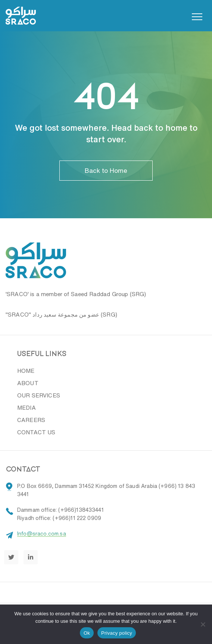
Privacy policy (117, 633)
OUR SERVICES (39, 395)
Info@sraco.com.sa (42, 534)
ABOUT (28, 383)
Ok (87, 633)
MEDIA (26, 408)
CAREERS (31, 420)
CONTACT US (36, 432)
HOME (26, 371)
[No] (203, 624)
